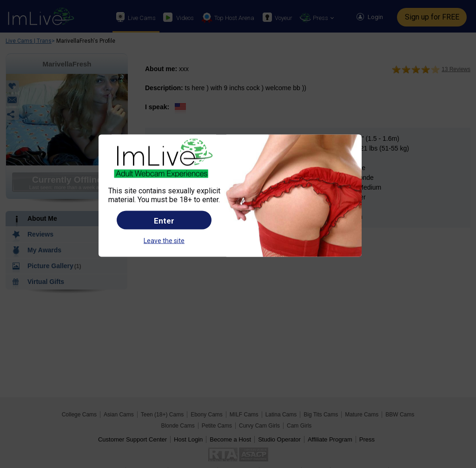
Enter (164, 220)
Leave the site (164, 240)
